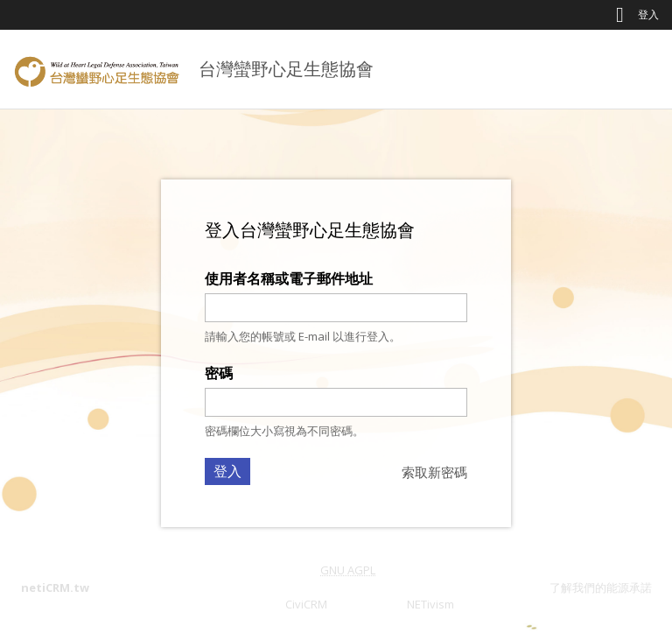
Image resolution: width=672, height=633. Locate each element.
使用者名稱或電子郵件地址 (289, 278)
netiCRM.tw (55, 587)
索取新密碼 (434, 472)
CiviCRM (306, 604)
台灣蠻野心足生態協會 (286, 69)
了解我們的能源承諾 (601, 587)
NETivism (430, 604)
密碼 (219, 373)
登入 (648, 14)
